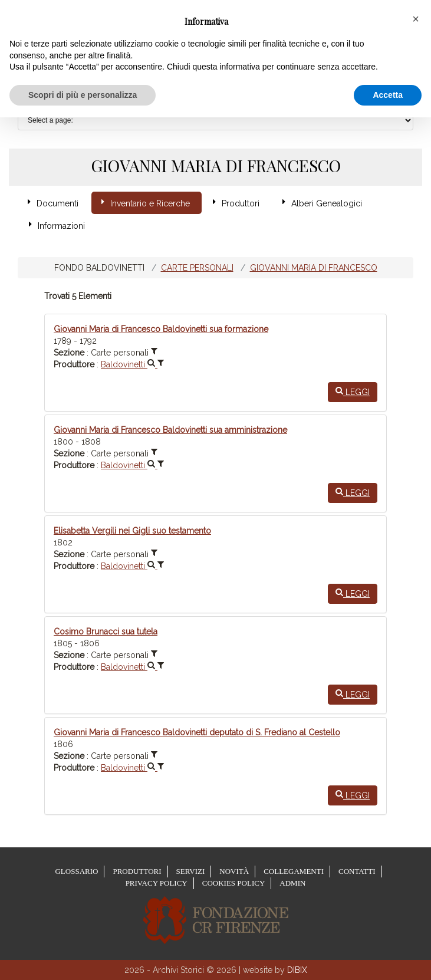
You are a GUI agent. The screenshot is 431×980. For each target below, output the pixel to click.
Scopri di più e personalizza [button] (83, 95)
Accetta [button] (388, 95)
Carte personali (197, 268)
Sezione (69, 353)
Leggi (353, 392)
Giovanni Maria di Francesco (314, 268)
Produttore (74, 364)
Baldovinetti (129, 364)
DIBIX (297, 970)
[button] (416, 19)
